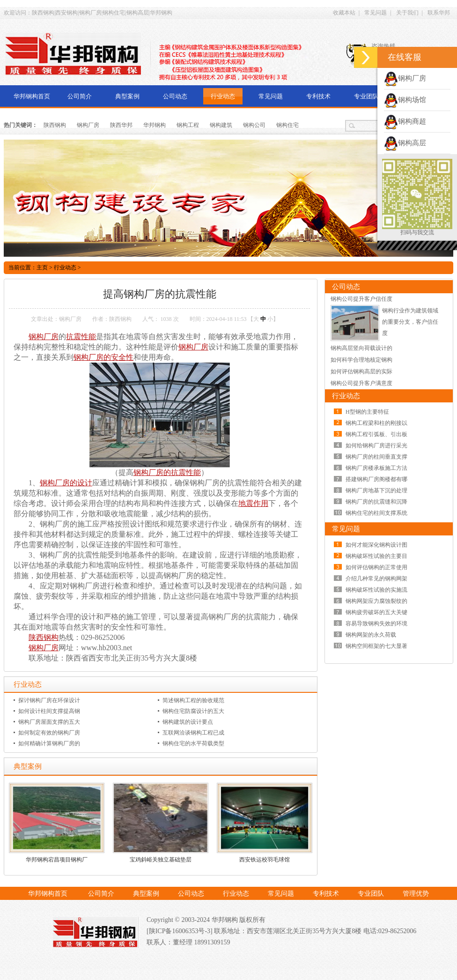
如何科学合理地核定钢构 (361, 360)
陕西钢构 (55, 125)
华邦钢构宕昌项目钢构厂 (57, 860)
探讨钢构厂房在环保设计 (49, 700)
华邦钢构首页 (32, 96)
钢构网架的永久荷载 (371, 635)
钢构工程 (188, 125)
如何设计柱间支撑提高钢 (49, 711)
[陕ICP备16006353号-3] (180, 931)
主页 (42, 267)
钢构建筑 (221, 125)
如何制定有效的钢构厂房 (49, 733)
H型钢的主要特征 (367, 412)
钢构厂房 (88, 125)
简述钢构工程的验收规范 (193, 700)
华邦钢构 (155, 125)
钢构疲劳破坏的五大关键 (376, 612)
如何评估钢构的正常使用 (376, 567)
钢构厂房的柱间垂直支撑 (376, 457)
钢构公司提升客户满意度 (361, 383)
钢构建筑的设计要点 (188, 722)
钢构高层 (405, 143)
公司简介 (80, 96)
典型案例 (127, 96)
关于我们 (407, 13)
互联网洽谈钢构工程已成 (193, 733)
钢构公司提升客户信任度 (361, 299)
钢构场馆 (405, 100)
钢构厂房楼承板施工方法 (376, 468)
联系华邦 (439, 13)
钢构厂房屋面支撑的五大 (49, 722)
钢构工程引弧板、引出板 (376, 434)
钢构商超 (405, 121)
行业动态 (223, 96)
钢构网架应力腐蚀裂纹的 (376, 601)
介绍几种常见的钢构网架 (376, 579)
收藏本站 (344, 13)
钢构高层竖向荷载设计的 (361, 348)
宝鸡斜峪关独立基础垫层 (161, 860)
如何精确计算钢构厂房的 (49, 743)
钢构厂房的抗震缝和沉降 (376, 502)
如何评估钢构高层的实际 (361, 371)
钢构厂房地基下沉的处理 (376, 490)
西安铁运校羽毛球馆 (265, 860)
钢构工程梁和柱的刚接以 (376, 423)
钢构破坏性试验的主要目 (376, 556)
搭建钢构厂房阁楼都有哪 (376, 479)
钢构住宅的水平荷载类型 (193, 743)
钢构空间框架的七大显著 (376, 646)
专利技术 (318, 96)
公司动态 (175, 96)
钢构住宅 (287, 125)
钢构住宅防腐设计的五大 (193, 711)
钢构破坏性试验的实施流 (376, 590)
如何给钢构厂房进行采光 (376, 445)
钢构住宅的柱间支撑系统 (376, 513)
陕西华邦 (121, 125)
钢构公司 (254, 125)
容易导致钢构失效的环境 (376, 624)
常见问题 (376, 13)
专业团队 (366, 96)
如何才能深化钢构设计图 (376, 545)
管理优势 (416, 894)
